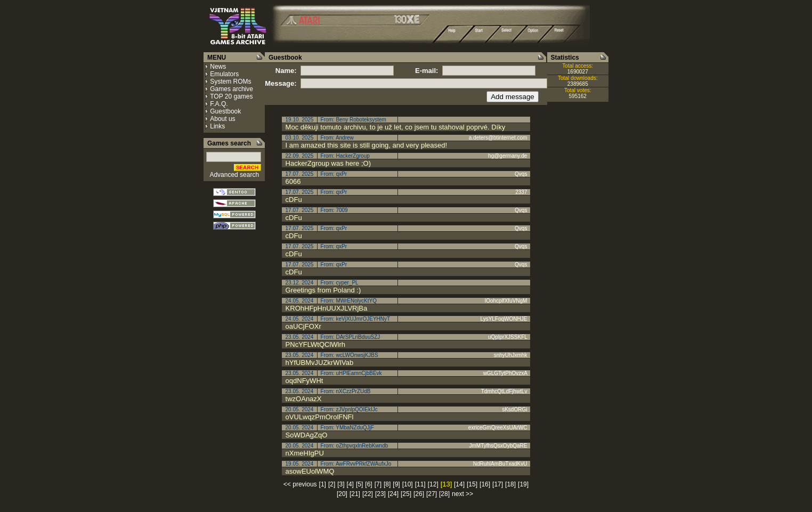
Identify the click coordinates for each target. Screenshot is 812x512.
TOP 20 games (231, 96)
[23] (380, 494)
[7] (378, 484)
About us (222, 119)
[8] (387, 484)
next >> (462, 494)
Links (217, 126)
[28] (444, 494)
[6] (368, 484)
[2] (332, 484)
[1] (323, 484)
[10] (408, 484)
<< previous (300, 484)
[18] (510, 484)
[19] (523, 484)
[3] (341, 484)
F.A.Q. (219, 104)
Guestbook (225, 111)
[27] (432, 494)
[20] (342, 494)
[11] (420, 484)
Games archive (232, 89)
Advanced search (234, 175)
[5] (359, 484)
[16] (485, 484)
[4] (350, 484)
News (218, 67)
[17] (498, 484)
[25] (406, 494)
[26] (419, 494)
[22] (368, 494)
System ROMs (230, 82)
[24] (393, 494)
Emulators (224, 74)
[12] (433, 484)
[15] (472, 484)
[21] (355, 494)
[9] (396, 484)
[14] (459, 484)
